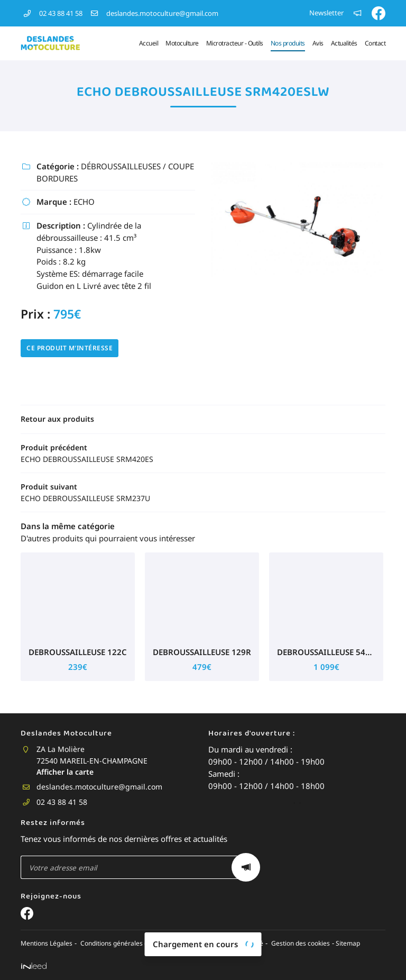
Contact (375, 43)
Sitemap (343, 944)
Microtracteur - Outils (235, 43)
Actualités (344, 43)
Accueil (149, 43)
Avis (318, 43)
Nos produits (288, 43)
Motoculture (182, 43)
